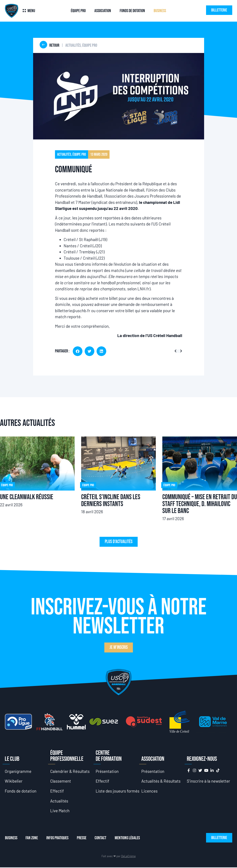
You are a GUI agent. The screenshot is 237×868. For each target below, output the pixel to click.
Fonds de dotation (132, 11)
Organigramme (18, 771)
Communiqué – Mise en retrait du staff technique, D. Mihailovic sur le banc (200, 504)
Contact (102, 838)
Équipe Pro (78, 11)
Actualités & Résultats (161, 781)
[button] (78, 351)
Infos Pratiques (58, 838)
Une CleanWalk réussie (27, 497)
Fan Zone (32, 838)
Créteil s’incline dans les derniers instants (111, 501)
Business (160, 11)
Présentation (107, 771)
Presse (82, 838)
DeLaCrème (128, 857)
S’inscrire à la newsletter (208, 781)
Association (103, 11)
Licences (149, 791)
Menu (31, 11)
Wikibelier (14, 781)
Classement (61, 781)
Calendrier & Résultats (70, 771)
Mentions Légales (129, 838)
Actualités (59, 801)
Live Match (60, 811)
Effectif (57, 791)
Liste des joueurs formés (118, 791)
